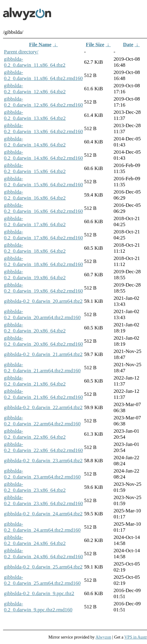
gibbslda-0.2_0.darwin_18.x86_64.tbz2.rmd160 (43, 261)
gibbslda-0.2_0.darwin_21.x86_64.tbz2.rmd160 (43, 394)
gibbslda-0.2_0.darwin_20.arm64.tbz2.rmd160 (42, 314)
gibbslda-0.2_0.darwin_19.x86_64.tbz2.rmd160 (43, 288)
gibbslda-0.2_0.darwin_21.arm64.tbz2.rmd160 (42, 368)
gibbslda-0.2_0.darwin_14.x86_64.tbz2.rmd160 (43, 155)
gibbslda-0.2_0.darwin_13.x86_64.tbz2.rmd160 (43, 128)
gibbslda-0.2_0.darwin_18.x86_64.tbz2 (35, 248)
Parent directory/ (21, 52)
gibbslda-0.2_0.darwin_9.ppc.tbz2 (39, 593)
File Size (95, 45)
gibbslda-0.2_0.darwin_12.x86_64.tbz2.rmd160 (43, 102)
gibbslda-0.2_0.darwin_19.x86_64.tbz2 (35, 275)
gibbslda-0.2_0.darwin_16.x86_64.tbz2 (35, 195)
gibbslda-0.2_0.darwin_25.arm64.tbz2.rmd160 (42, 580)
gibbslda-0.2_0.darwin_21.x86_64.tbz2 (35, 381)
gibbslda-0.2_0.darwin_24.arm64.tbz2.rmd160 (42, 527)
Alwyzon (103, 637)
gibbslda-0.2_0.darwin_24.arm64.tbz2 (43, 514)
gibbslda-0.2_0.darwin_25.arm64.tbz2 (43, 567)
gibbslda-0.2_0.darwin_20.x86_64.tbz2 (35, 328)
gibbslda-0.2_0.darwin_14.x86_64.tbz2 (35, 142)
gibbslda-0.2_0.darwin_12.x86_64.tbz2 (35, 89)
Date (128, 45)
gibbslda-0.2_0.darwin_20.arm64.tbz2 (43, 301)
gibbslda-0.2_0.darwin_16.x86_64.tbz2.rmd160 (43, 208)
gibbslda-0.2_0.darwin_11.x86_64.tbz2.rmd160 (43, 75)
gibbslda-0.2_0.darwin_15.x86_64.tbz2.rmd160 (43, 182)
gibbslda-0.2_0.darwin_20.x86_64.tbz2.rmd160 (43, 341)
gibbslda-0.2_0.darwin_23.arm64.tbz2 (43, 461)
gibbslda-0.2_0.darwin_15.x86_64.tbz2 (35, 168)
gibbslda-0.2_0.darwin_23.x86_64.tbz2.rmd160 (43, 500)
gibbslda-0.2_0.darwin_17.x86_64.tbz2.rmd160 (43, 235)
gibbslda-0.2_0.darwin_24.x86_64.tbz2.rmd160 (43, 554)
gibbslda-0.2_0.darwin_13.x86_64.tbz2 (35, 115)
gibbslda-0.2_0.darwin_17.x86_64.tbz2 (35, 221)
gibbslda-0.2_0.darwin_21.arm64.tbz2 (43, 354)
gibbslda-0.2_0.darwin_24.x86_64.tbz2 (35, 540)
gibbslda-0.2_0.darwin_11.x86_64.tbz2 (35, 62)
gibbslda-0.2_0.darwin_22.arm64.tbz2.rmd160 (42, 421)
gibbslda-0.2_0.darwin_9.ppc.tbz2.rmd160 (38, 607)
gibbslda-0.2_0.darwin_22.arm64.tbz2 (43, 407)
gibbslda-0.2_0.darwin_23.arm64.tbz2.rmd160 (42, 474)
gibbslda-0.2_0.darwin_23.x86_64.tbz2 (35, 487)
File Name (40, 45)
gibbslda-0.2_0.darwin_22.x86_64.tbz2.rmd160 (43, 447)
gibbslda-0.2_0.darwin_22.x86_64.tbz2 (35, 434)
